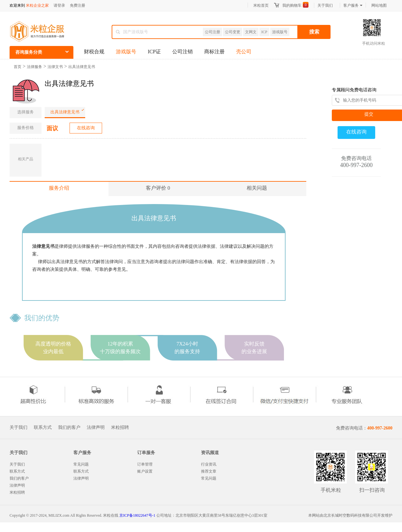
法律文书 (55, 67)
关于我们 (325, 5)
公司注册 (212, 32)
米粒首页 (261, 5)
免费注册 (78, 5)
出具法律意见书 (82, 67)
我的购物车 (292, 5)
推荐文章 (209, 471)
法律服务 (34, 67)
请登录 (59, 5)
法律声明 (96, 428)
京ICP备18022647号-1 (137, 515)
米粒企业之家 (37, 5)
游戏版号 (280, 32)
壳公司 (244, 52)
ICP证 (154, 52)
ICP (264, 32)
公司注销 (182, 52)
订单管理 (145, 464)
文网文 (251, 32)
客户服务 (353, 5)
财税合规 (94, 52)
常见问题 (81, 464)
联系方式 (43, 428)
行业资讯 (209, 464)
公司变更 (233, 32)
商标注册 (214, 52)
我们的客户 (69, 428)
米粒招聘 (120, 428)
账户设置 (145, 471)
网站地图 (379, 5)
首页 (18, 67)
